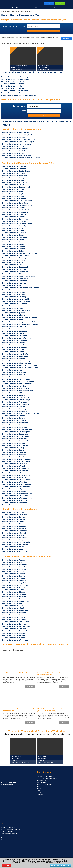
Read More (30, 686)
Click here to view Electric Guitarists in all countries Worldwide (35, 644)
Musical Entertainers (19, 8)
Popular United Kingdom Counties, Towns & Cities (28, 163)
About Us (40, 793)
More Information (60, 866)
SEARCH (43, 31)
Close (6, 866)
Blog (38, 791)
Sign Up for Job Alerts (44, 784)
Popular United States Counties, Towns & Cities (27, 557)
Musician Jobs (41, 782)
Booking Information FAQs (10, 829)
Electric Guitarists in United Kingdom (21, 129)
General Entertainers (39, 8)
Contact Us (40, 795)
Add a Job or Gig (7, 832)
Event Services (56, 8)
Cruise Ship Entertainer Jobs (47, 778)
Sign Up (39, 787)
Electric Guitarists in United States (20, 509)
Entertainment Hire (8, 827)
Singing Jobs (41, 780)
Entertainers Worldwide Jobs (47, 776)
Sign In (39, 789)
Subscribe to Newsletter (10, 834)
